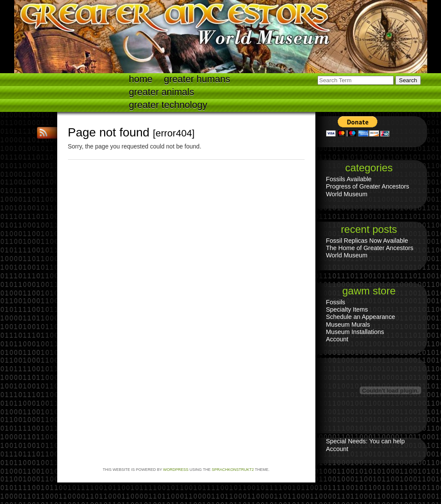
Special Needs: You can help (365, 441)
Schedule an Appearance (361, 317)
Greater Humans (197, 79)
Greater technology (168, 105)
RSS (44, 133)
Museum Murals (348, 325)
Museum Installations (355, 332)
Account (337, 339)
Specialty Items (347, 309)
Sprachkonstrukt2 (233, 470)
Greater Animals (162, 92)
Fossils (336, 302)
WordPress (176, 470)
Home (141, 79)
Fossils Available (349, 179)
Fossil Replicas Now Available (367, 241)
